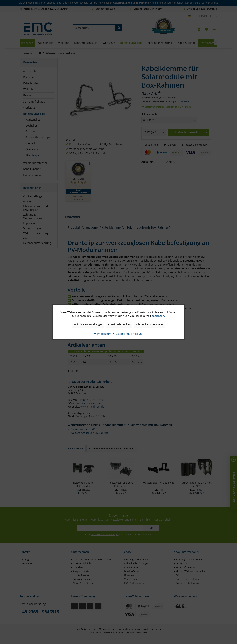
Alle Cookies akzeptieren (150, 324)
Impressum (103, 334)
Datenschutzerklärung (128, 334)
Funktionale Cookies (119, 324)
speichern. (158, 316)
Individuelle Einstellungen (88, 324)
